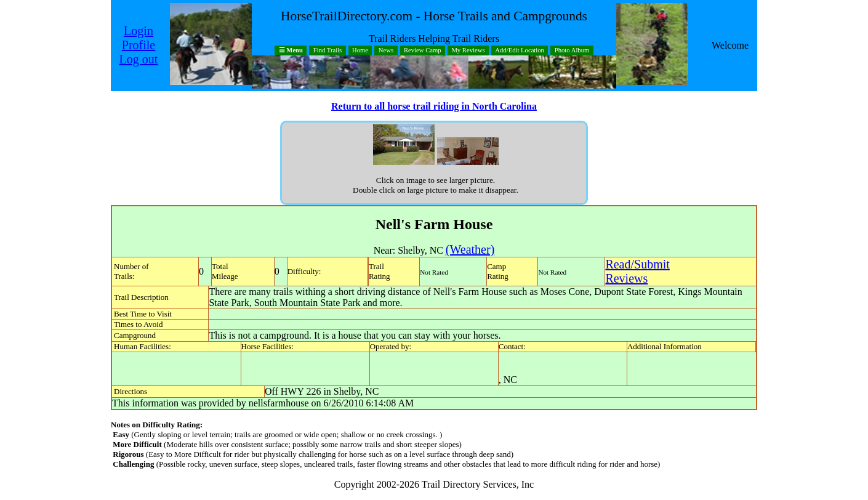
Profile (139, 45)
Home (360, 51)
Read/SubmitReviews (637, 271)
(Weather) (470, 249)
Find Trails (328, 51)
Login (139, 31)
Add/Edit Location (520, 51)
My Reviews (468, 51)
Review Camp (423, 51)
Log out (139, 59)
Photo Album (572, 51)
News (386, 51)
